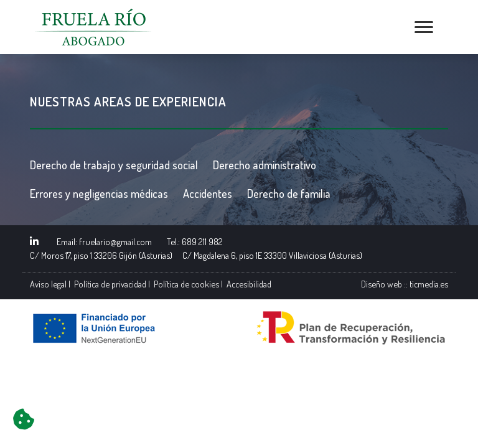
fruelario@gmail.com (115, 241)
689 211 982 (202, 241)
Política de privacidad (110, 284)
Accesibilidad (249, 284)
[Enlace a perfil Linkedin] (34, 241)
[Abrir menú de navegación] (424, 27)
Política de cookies (186, 284)
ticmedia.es (429, 284)
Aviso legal (48, 284)
